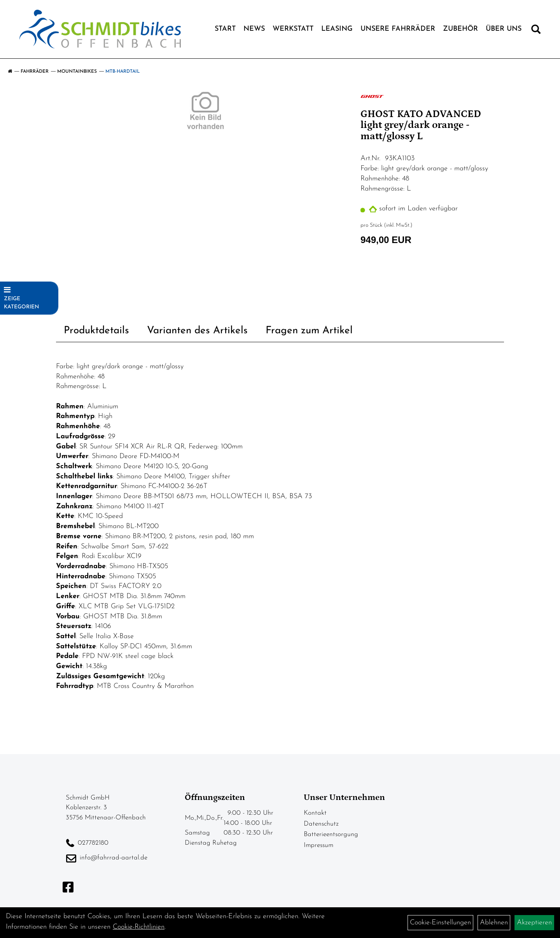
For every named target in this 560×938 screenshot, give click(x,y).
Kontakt (315, 813)
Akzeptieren (534, 923)
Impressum (318, 845)
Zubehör (460, 29)
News (254, 29)
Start (225, 29)
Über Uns (504, 29)
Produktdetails (96, 331)
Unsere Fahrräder (398, 29)
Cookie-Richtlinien (139, 927)
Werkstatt (293, 29)
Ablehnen (494, 923)
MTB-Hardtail (123, 72)
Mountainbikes (77, 72)
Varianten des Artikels (197, 331)
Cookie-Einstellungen (440, 923)
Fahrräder (35, 72)
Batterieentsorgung (331, 834)
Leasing (337, 29)
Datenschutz (321, 824)
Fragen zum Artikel (309, 331)
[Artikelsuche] (536, 31)
